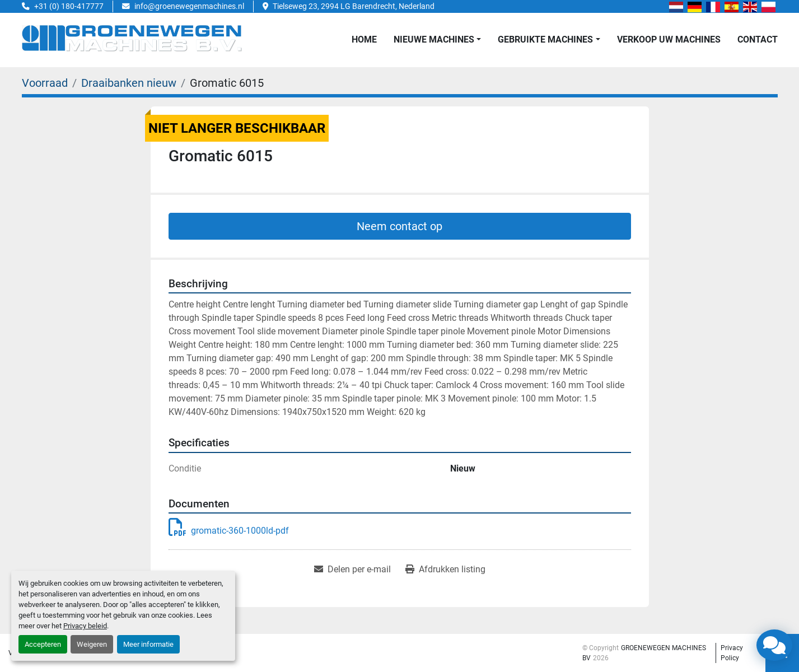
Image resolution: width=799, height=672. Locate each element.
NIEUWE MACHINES (434, 39)
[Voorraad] (45, 83)
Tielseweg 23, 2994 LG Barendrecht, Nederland (354, 6)
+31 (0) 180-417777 (69, 6)
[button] (437, 40)
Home (364, 39)
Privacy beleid (85, 626)
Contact (758, 39)
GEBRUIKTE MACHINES (545, 39)
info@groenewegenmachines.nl (189, 6)
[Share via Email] (352, 570)
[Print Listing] (445, 570)
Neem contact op (399, 226)
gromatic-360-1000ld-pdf (229, 531)
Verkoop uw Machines (669, 39)
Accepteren (43, 644)
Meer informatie (148, 644)
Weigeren (92, 644)
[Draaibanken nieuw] (129, 83)
